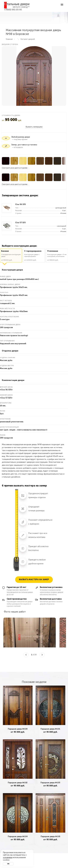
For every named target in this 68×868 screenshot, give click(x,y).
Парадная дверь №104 (18, 836)
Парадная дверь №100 (18, 729)
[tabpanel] (18, 711)
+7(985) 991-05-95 (13, 10)
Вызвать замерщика (34, 127)
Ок (8, 864)
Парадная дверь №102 (18, 783)
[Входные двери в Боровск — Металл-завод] (17, 5)
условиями (8, 857)
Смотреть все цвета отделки (15, 168)
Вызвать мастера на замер (34, 580)
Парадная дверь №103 (50, 783)
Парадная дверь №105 (50, 836)
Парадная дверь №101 (50, 729)
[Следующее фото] (42, 655)
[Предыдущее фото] (26, 655)
